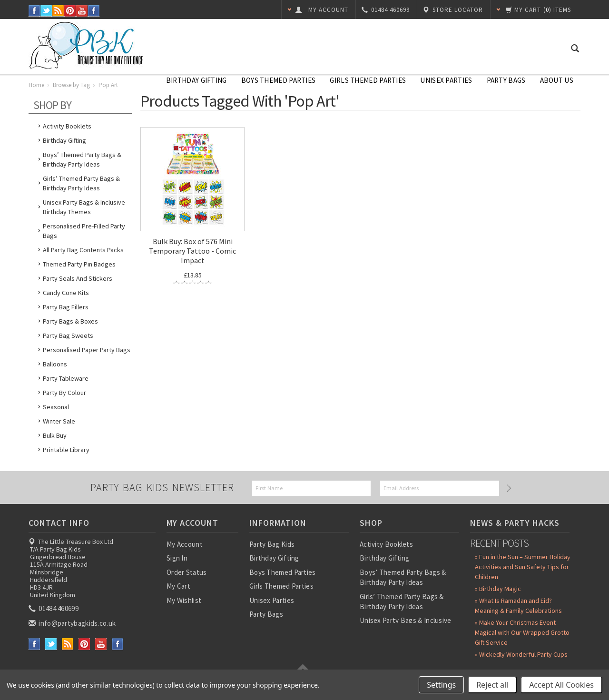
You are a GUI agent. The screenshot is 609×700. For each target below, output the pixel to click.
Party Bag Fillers (66, 307)
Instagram (94, 11)
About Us (557, 80)
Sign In (177, 558)
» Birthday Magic (498, 589)
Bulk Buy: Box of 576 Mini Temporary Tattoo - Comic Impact (192, 251)
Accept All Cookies (561, 685)
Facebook (34, 11)
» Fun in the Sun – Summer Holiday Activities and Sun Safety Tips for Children (523, 567)
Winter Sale (59, 421)
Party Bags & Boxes (70, 321)
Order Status (187, 572)
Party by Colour (64, 393)
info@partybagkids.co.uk (73, 623)
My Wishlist (184, 600)
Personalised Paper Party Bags (87, 350)
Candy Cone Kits (66, 293)
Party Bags (506, 80)
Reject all (492, 685)
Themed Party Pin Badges (79, 264)
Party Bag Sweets (68, 335)
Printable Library (66, 450)
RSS (58, 11)
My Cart (178, 586)
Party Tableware (66, 378)
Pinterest (70, 11)
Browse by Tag (71, 85)
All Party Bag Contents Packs (83, 250)
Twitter (46, 11)
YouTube (82, 11)
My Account (185, 544)
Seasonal (56, 407)
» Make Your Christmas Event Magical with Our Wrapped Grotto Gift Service (522, 632)
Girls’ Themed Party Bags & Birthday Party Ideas (81, 183)
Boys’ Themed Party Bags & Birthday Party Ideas (82, 159)
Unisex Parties (446, 80)
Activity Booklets (67, 126)
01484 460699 (54, 608)
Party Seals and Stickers (78, 278)
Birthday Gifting (196, 80)
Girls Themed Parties (368, 80)
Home (36, 85)
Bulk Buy (55, 435)
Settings (441, 685)
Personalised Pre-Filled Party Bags (84, 231)
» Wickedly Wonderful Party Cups (521, 654)
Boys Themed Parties (279, 80)
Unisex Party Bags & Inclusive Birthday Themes (84, 207)
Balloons (55, 364)
